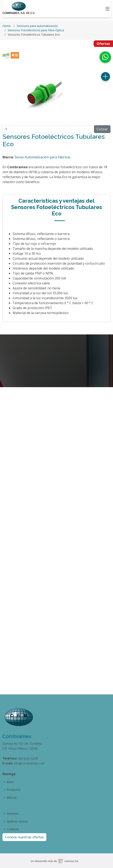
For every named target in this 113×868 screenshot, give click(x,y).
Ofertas (103, 44)
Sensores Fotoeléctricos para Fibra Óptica (36, 30)
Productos (14, 790)
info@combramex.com (29, 763)
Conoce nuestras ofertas (24, 837)
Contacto (13, 829)
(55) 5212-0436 (28, 758)
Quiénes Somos (17, 821)
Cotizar (102, 129)
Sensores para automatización (37, 26)
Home (7, 26)
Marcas (12, 798)
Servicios (13, 814)
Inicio (10, 782)
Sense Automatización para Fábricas (43, 157)
